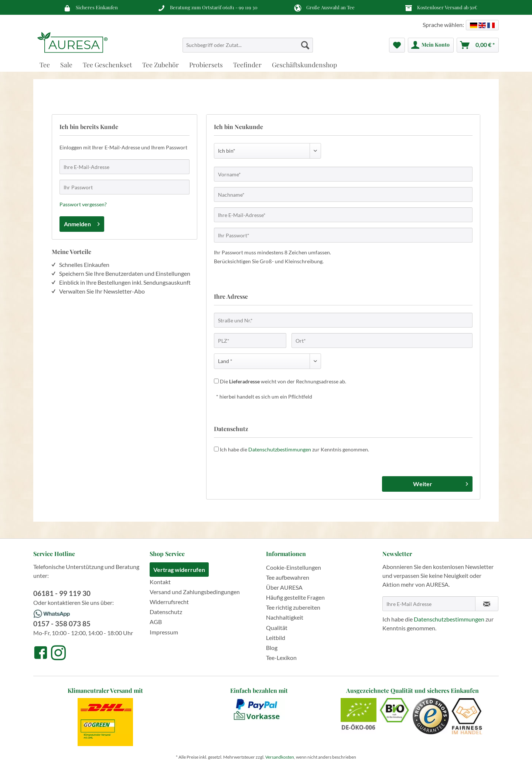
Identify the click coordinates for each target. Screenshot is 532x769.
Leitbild (276, 638)
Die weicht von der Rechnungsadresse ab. (283, 381)
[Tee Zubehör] (161, 65)
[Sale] (66, 65)
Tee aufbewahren (288, 577)
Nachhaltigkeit (285, 617)
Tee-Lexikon (281, 658)
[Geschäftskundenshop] (304, 65)
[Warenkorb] (478, 45)
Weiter (441, 483)
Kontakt (160, 582)
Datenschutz (166, 612)
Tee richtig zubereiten (293, 607)
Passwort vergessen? (83, 204)
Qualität (277, 628)
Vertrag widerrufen (179, 570)
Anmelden (82, 223)
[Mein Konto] (431, 45)
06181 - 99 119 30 (240, 7)
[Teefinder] (247, 65)
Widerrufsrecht (169, 602)
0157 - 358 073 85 (62, 624)
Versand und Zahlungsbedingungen (195, 592)
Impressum (164, 632)
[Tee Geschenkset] (107, 65)
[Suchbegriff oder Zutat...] (248, 45)
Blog (272, 648)
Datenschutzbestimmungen (280, 449)
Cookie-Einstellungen (294, 567)
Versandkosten (280, 757)
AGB (156, 622)
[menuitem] (248, 48)
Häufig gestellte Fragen (295, 597)
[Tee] (45, 65)
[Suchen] (305, 45)
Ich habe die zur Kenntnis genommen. (294, 449)
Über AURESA (284, 587)
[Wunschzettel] (397, 45)
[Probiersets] (206, 65)
